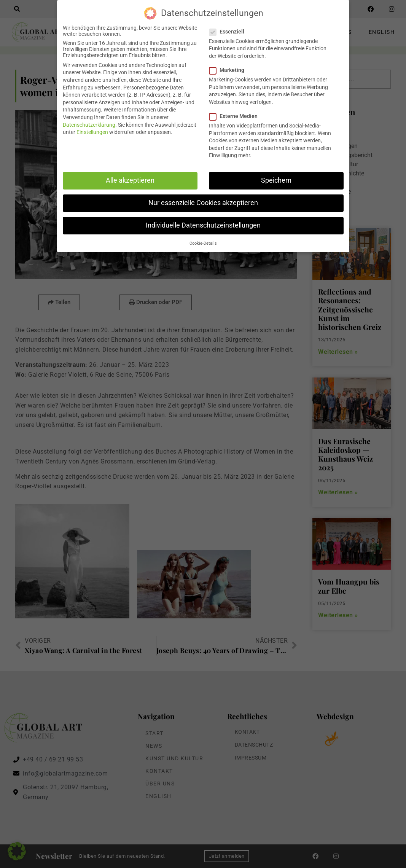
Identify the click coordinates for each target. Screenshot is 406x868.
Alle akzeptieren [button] (130, 180)
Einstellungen (92, 132)
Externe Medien (236, 116)
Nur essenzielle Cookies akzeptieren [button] (203, 202)
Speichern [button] (276, 180)
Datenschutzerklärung (89, 124)
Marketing (229, 70)
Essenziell (229, 31)
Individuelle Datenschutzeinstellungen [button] (203, 225)
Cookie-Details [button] (203, 243)
